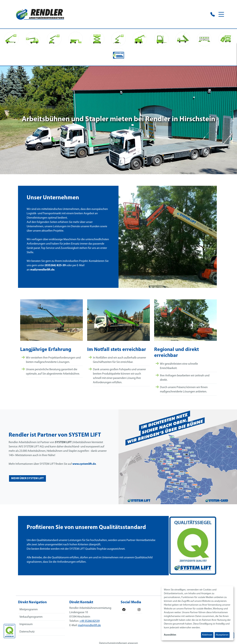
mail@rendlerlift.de (41, 271)
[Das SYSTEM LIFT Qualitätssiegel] (9, 631)
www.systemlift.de (84, 464)
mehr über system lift (27, 478)
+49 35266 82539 (90, 621)
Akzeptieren (222, 635)
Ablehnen (207, 635)
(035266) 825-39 (54, 267)
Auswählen (170, 635)
